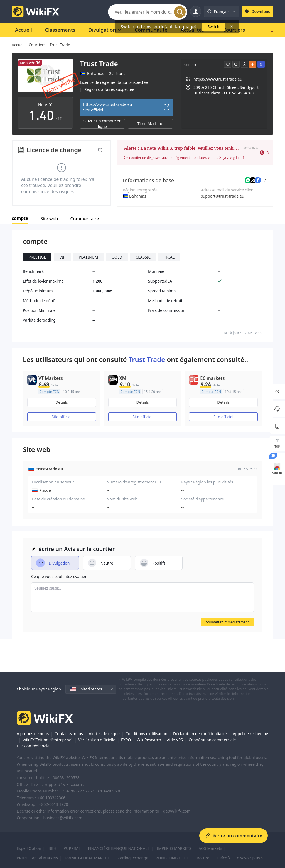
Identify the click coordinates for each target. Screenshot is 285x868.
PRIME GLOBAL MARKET (87, 858)
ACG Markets (210, 848)
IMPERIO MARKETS (174, 848)
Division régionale (33, 746)
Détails (62, 402)
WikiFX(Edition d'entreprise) (48, 740)
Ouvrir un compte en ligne (103, 124)
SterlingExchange (132, 858)
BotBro (203, 858)
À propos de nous (33, 734)
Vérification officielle (97, 740)
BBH (52, 848)
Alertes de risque (104, 734)
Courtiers (37, 45)
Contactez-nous (69, 734)
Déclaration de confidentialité (200, 734)
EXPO (126, 740)
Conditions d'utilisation (147, 734)
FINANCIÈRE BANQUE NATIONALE (119, 848)
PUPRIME (72, 848)
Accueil (18, 45)
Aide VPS (175, 740)
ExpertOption (29, 848)
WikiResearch (149, 740)
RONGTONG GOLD (173, 858)
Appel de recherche (250, 734)
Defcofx (223, 858)
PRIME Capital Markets (37, 858)
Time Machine (150, 124)
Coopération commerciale (212, 740)
